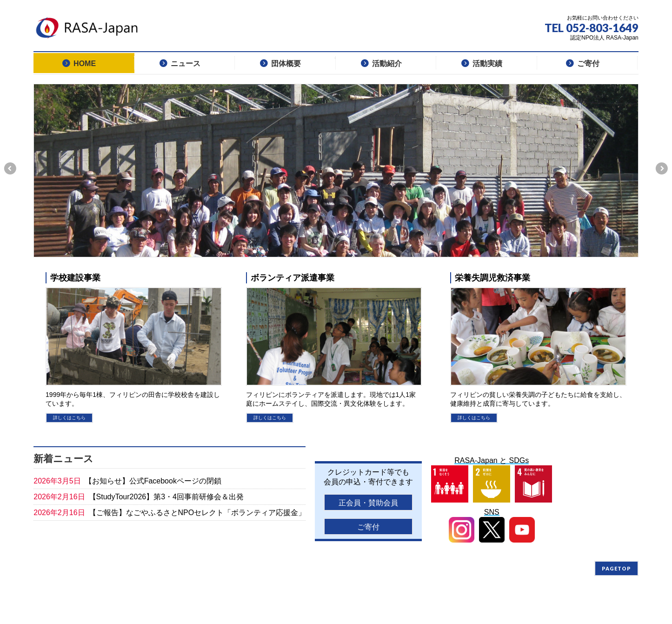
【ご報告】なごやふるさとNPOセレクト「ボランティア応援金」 (197, 513)
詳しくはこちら (69, 418)
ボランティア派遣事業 (293, 278)
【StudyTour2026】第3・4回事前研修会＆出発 (166, 497)
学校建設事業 (75, 278)
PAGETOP (616, 568)
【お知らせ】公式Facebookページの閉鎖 (153, 481)
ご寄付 (368, 527)
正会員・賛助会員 (368, 503)
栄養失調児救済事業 (492, 278)
